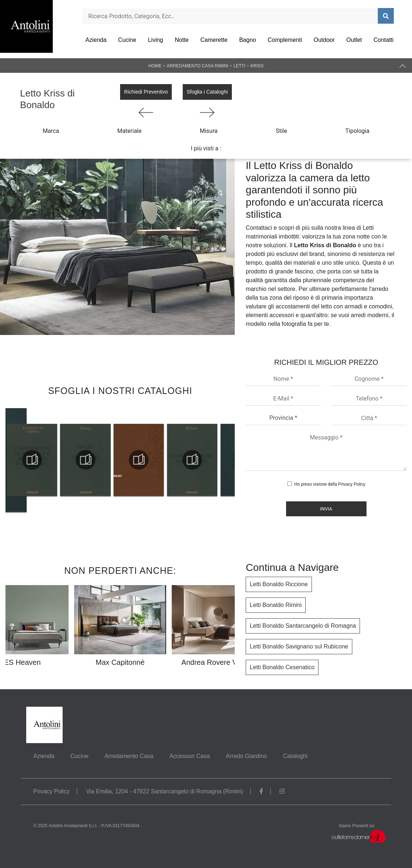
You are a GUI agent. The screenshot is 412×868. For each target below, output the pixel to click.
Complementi (285, 40)
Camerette (214, 40)
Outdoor (324, 40)
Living (155, 40)
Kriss (257, 66)
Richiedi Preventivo (146, 92)
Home (155, 66)
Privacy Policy (352, 484)
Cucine (127, 40)
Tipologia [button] (357, 131)
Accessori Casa (189, 756)
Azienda (96, 40)
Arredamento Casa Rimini (197, 66)
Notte (182, 40)
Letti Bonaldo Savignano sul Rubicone (299, 646)
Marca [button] (51, 131)
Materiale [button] (129, 131)
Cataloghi (295, 756)
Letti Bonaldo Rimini (276, 605)
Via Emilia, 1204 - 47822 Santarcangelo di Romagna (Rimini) (165, 791)
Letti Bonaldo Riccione (279, 584)
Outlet (354, 40)
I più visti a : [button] (206, 148)
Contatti (383, 40)
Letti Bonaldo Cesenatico (282, 667)
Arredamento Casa (129, 756)
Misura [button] (209, 131)
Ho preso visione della (330, 484)
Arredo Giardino (247, 756)
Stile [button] (282, 131)
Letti (239, 66)
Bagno (247, 40)
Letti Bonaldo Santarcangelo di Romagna (303, 626)
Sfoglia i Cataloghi (207, 92)
